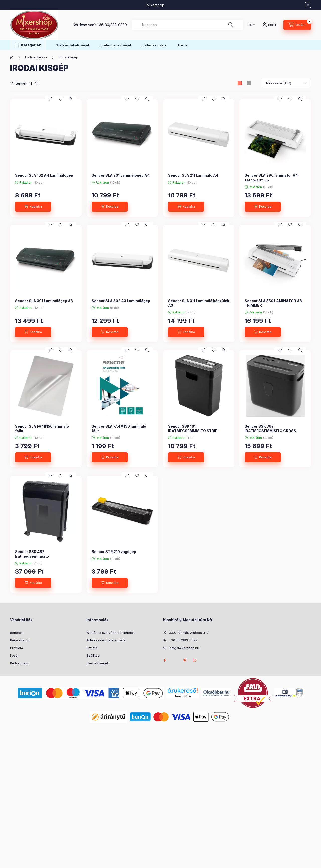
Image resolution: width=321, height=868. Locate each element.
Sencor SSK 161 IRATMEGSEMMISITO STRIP (193, 428)
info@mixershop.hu (184, 648)
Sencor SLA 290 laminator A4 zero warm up (271, 177)
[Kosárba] (33, 207)
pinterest (185, 660)
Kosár (14, 655)
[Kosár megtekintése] (297, 25)
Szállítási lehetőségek (73, 45)
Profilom (16, 648)
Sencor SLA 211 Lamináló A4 (193, 175)
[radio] (249, 83)
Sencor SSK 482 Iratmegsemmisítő (32, 554)
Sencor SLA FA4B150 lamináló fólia (42, 428)
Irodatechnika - (36, 57)
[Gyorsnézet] (71, 99)
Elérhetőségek (98, 663)
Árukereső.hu (182, 696)
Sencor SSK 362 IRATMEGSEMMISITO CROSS (270, 428)
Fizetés (92, 648)
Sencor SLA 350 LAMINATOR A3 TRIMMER (273, 303)
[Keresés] (231, 25)
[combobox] (187, 25)
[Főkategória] (12, 57)
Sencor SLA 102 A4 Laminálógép (44, 175)
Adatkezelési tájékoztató (106, 640)
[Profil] (270, 25)
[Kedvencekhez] (61, 99)
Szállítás (93, 655)
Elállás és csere (154, 45)
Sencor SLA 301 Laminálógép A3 (44, 301)
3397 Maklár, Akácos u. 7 (189, 633)
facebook (165, 660)
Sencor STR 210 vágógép (114, 552)
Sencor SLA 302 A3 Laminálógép (121, 301)
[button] (28, 45)
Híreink (182, 45)
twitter (175, 660)
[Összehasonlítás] (51, 99)
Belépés (16, 633)
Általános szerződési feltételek (111, 633)
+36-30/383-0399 (112, 25)
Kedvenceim (20, 663)
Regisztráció (20, 640)
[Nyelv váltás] (250, 25)
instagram (195, 660)
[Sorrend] (286, 83)
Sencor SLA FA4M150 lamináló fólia (119, 428)
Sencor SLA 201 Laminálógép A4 (121, 175)
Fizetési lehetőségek (116, 45)
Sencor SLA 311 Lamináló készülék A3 (199, 303)
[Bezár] (308, 5)
